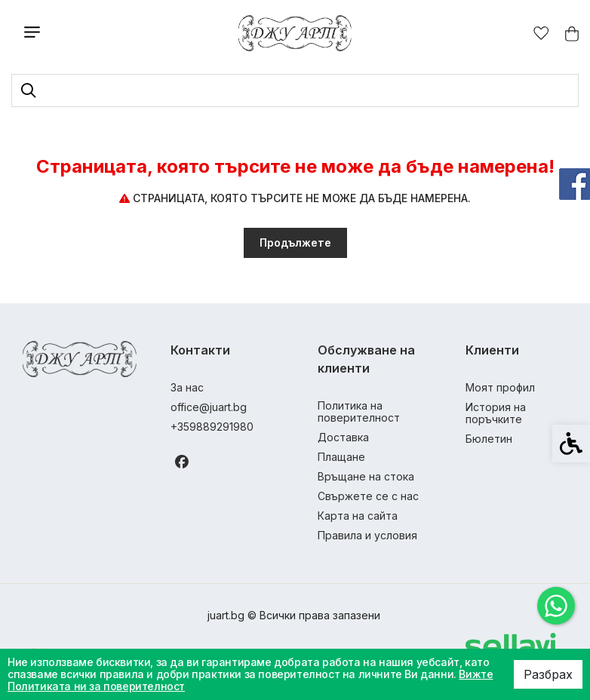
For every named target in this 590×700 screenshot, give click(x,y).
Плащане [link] (341, 457)
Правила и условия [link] (367, 535)
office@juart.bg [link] (209, 407)
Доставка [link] (343, 437)
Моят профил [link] (500, 387)
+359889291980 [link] (212, 427)
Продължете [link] (295, 243)
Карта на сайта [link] (358, 516)
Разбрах (548, 674)
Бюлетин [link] (489, 439)
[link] (556, 606)
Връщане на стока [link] (366, 476)
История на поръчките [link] (496, 413)
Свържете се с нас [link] (368, 496)
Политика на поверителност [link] (359, 411)
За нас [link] (187, 387)
